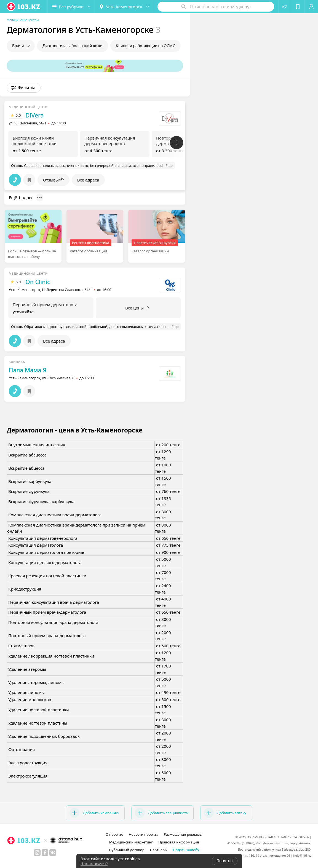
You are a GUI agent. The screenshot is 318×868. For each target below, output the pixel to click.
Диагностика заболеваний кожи (72, 46)
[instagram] (37, 853)
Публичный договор (127, 850)
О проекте (114, 834)
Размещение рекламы (183, 834)
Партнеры (159, 850)
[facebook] (45, 853)
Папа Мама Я (28, 370)
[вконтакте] (53, 853)
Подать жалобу (186, 850)
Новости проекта (144, 834)
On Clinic (38, 282)
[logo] (24, 7)
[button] (71, 7)
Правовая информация (179, 842)
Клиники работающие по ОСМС (145, 46)
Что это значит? (94, 864)
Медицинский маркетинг (131, 842)
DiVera (34, 115)
